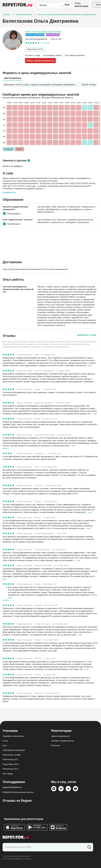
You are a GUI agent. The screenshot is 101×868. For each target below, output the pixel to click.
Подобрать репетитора (13, 736)
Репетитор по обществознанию (43, 32)
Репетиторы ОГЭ (10, 769)
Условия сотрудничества (62, 741)
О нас (5, 741)
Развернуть (9, 192)
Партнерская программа (14, 750)
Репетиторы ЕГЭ (10, 759)
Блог (67, 5)
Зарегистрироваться (60, 736)
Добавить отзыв (87, 335)
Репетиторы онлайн (12, 755)
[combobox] (49, 5)
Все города (8, 774)
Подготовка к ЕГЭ (35, 49)
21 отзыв (45, 43)
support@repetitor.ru (12, 787)
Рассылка (56, 745)
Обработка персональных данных (18, 792)
